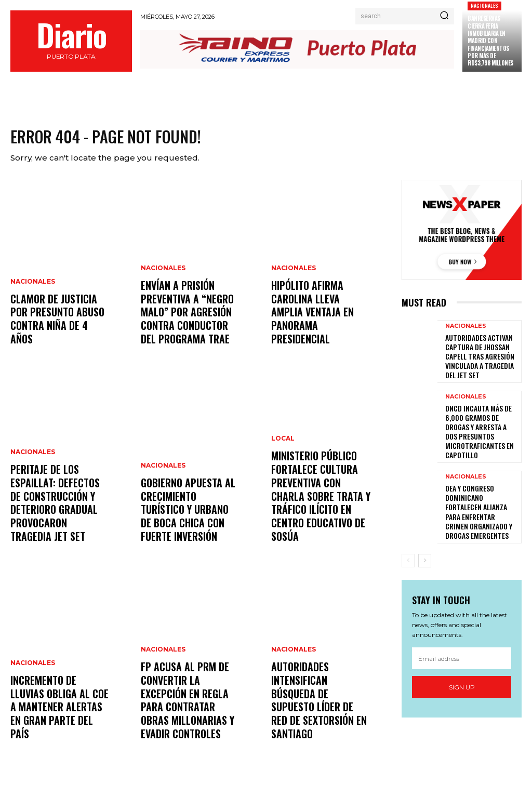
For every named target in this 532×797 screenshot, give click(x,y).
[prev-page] (408, 535)
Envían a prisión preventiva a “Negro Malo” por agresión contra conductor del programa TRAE (190, 320)
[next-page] (425, 535)
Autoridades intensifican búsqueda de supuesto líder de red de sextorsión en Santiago (319, 714)
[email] (462, 633)
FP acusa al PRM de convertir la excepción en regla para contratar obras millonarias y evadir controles (190, 708)
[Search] (444, 16)
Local (283, 463)
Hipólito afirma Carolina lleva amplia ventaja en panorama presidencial (319, 325)
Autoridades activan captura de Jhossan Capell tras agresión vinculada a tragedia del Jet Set (480, 357)
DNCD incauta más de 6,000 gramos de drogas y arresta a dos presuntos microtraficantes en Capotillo (480, 426)
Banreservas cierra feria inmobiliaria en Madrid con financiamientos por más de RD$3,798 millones (490, 41)
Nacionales (484, 5)
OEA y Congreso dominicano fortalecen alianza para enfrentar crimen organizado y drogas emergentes (478, 494)
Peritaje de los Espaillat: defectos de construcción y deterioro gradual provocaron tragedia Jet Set (58, 510)
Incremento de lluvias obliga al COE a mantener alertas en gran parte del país (58, 720)
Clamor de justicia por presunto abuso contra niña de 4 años (58, 332)
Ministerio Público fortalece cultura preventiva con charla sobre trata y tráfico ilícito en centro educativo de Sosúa (320, 510)
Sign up (462, 662)
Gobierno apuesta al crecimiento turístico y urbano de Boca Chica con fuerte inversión (189, 517)
